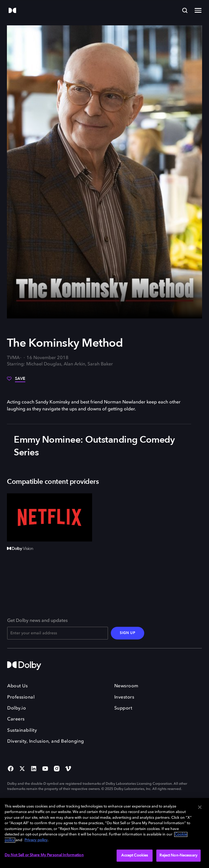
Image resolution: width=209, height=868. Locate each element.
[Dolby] (12, 11)
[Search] (185, 10)
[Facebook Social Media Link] (11, 769)
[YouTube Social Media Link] (45, 769)
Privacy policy (36, 840)
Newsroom (126, 686)
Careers (16, 719)
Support (123, 708)
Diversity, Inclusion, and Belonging (46, 741)
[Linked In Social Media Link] (34, 769)
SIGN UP (128, 633)
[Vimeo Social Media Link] (68, 769)
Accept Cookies (135, 855)
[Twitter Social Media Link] (22, 769)
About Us (17, 686)
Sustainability (22, 731)
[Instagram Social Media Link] (57, 769)
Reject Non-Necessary (178, 855)
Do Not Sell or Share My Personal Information (44, 855)
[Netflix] (50, 517)
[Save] (16, 381)
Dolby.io (17, 708)
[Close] (200, 807)
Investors (124, 697)
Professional (21, 697)
